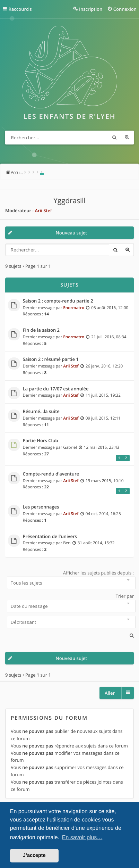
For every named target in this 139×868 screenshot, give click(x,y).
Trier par (69, 603)
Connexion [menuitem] (125, 9)
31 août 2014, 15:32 (96, 543)
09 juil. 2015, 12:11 (103, 418)
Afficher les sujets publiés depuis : (69, 579)
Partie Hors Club (41, 441)
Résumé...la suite (41, 412)
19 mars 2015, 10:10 (105, 481)
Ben (67, 543)
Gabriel (70, 447)
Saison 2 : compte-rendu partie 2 (58, 301)
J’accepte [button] (34, 855)
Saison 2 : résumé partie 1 (51, 359)
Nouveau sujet (72, 233)
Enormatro (74, 308)
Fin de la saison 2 (41, 330)
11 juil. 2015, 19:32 (103, 395)
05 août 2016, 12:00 (110, 308)
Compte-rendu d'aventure (51, 474)
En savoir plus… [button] (82, 838)
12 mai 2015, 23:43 (102, 447)
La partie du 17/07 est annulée (56, 389)
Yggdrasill (69, 201)
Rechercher (114, 138)
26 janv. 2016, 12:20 (104, 366)
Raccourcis (20, 9)
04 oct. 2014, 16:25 (103, 514)
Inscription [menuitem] (91, 9)
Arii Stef (43, 210)
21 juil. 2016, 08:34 (109, 337)
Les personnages (41, 507)
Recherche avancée (127, 138)
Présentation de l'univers (50, 537)
